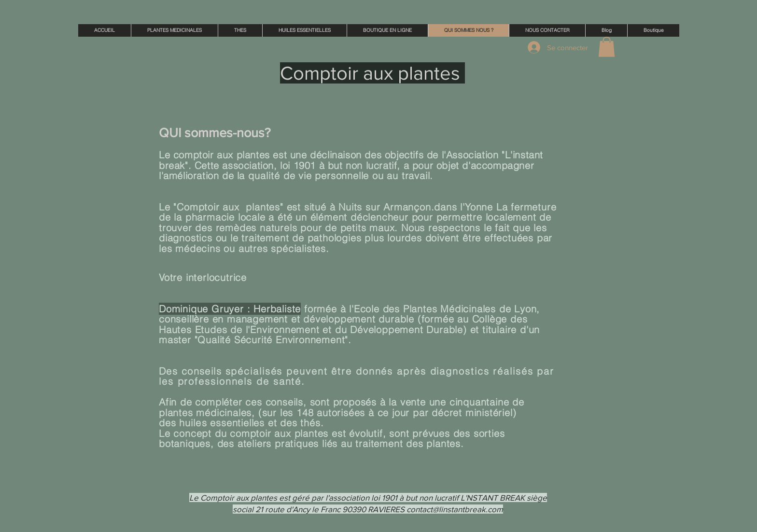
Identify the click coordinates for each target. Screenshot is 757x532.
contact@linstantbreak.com (455, 509)
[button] (607, 47)
